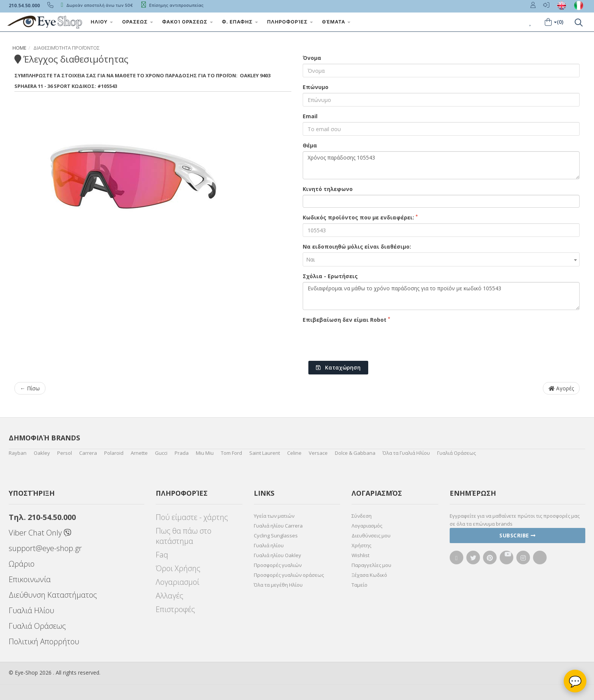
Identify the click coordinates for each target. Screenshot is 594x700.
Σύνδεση (362, 516)
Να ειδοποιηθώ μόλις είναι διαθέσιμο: (357, 247)
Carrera (88, 453)
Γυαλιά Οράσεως (456, 453)
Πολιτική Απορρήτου (44, 641)
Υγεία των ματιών (274, 516)
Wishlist (360, 555)
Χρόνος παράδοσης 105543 (441, 165)
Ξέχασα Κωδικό (369, 575)
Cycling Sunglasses (276, 536)
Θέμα (310, 145)
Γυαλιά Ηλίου (31, 610)
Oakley (42, 453)
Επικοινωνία (30, 579)
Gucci (161, 453)
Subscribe (517, 535)
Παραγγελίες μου (371, 565)
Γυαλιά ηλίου (269, 545)
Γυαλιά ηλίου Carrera (278, 526)
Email (310, 116)
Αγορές (561, 388)
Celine (294, 453)
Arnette (139, 453)
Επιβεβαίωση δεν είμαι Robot (346, 319)
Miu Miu (205, 453)
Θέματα (337, 22)
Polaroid (114, 453)
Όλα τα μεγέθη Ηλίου (278, 585)
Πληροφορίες (290, 22)
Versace (318, 453)
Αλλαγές (170, 596)
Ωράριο (22, 564)
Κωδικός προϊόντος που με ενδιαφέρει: (360, 217)
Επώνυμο (316, 87)
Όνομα (312, 58)
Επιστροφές (175, 609)
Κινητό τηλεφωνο (328, 189)
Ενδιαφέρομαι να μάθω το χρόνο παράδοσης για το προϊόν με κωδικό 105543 (441, 296)
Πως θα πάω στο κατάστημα (184, 536)
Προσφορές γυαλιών (278, 565)
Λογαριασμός (367, 526)
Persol (65, 453)
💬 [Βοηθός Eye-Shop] (575, 681)
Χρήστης (361, 545)
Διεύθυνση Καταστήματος (53, 595)
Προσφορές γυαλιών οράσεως (289, 575)
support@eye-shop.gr (45, 548)
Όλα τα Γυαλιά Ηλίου (406, 453)
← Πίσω (30, 388)
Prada (182, 453)
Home (20, 48)
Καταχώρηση (338, 367)
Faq (162, 555)
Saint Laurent (265, 453)
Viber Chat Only (40, 533)
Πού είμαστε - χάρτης (192, 517)
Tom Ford (231, 453)
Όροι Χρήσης (178, 568)
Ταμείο (360, 585)
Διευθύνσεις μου (371, 536)
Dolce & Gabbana (355, 453)
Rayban (18, 453)
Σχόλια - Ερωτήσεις (330, 276)
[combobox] (441, 259)
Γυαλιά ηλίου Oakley (277, 555)
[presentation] (360, 340)
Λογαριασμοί (177, 582)
